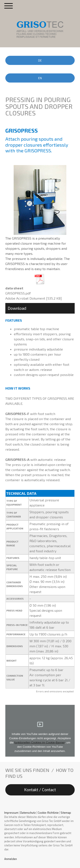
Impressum (11, 813)
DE (40, 60)
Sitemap (66, 813)
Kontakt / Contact (40, 790)
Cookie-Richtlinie (48, 813)
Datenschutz (28, 813)
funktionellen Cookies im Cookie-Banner (39, 742)
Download (17, 308)
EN (40, 78)
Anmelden (11, 859)
